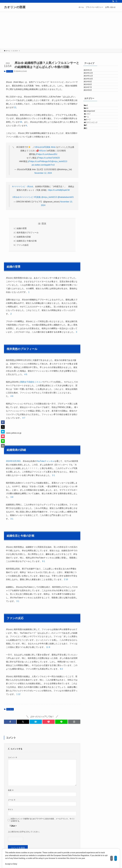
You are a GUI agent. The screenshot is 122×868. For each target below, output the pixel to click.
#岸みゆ (42, 151)
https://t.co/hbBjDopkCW (59, 190)
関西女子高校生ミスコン (31, 382)
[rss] (113, 1)
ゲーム (89, 145)
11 (47, 647)
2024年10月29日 (13, 461)
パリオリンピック (93, 156)
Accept (111, 857)
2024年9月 (90, 92)
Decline (98, 857)
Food (88, 125)
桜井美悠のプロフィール (28, 233)
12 (19, 694)
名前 (11, 790)
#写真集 (37, 197)
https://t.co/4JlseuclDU (47, 154)
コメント (13, 757)
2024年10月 (91, 87)
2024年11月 (91, 82)
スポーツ (90, 150)
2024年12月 (91, 76)
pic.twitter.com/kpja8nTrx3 (43, 165)
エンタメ (10, 71)
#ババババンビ (27, 197)
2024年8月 (90, 97)
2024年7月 (90, 102)
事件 (88, 161)
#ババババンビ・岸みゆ (23, 186)
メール (12, 800)
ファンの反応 (23, 245)
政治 (88, 166)
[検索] (116, 1)
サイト (11, 809)
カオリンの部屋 (15, 7)
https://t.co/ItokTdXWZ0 (49, 158)
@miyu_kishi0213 (59, 161)
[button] (10, 722)
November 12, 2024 (43, 173)
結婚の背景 (22, 228)
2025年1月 (90, 71)
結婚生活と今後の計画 (27, 241)
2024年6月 (90, 107)
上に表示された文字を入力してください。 (24, 832)
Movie (89, 130)
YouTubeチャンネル (45, 461)
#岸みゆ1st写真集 (42, 147)
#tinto (53, 147)
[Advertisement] (61, 30)
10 (67, 579)
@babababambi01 (66, 197)
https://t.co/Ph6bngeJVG (41, 161)
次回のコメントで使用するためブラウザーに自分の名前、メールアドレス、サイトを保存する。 (43, 820)
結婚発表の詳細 (24, 237)
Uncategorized (92, 135)
